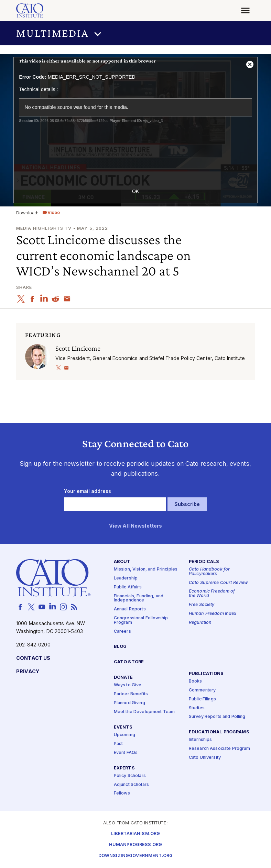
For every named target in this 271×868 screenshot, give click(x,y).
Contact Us (33, 658)
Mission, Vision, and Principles (146, 569)
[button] (135, 33)
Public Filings (202, 699)
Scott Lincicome (78, 348)
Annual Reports (130, 610)
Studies (197, 708)
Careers (122, 632)
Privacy (28, 672)
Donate (123, 678)
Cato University (205, 758)
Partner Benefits (131, 694)
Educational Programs (219, 732)
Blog (120, 647)
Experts (124, 768)
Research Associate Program (220, 749)
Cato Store (129, 662)
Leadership (126, 578)
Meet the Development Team (144, 712)
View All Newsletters (136, 526)
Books (196, 681)
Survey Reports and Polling (217, 717)
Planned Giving (129, 703)
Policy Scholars (130, 776)
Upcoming (124, 735)
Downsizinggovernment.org (135, 856)
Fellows (122, 794)
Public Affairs (128, 587)
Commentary (202, 690)
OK (135, 191)
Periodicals (204, 562)
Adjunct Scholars (131, 785)
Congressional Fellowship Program (141, 620)
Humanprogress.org (135, 845)
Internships (200, 740)
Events (123, 727)
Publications (206, 674)
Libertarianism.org (136, 834)
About (122, 562)
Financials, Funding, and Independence (139, 598)
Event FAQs (126, 753)
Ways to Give (128, 685)
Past (118, 744)
